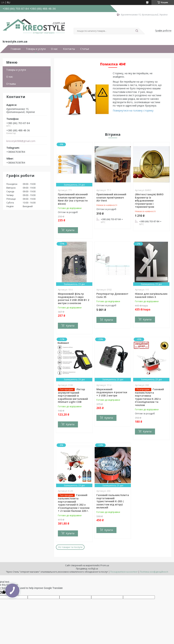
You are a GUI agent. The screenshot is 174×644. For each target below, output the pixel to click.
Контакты (69, 49)
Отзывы (11, 84)
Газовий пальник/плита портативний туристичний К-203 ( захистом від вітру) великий (113, 501)
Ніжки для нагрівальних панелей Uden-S (151, 295)
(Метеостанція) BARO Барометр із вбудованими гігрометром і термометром (149, 201)
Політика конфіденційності (154, 572)
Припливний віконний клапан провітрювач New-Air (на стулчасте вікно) (73, 199)
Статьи (85, 49)
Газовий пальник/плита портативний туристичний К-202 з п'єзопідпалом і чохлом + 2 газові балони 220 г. (74, 503)
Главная (16, 49)
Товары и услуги (36, 49)
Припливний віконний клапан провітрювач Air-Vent (111, 197)
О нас (54, 49)
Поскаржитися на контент (124, 572)
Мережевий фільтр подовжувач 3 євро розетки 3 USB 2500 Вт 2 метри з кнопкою (74, 298)
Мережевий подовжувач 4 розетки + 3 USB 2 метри (112, 392)
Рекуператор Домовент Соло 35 (112, 295)
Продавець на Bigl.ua (87, 569)
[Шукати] (137, 31)
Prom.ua (105, 565)
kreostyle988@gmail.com (21, 141)
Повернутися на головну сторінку (133, 110)
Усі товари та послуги (70, 547)
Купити (70, 230)
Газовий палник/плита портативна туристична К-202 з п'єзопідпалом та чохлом (149, 397)
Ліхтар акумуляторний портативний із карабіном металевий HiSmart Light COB (73, 396)
